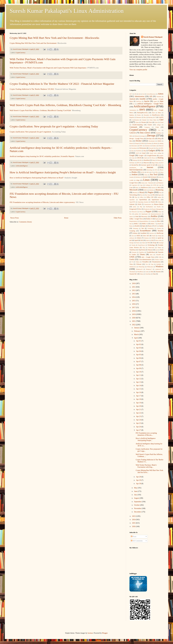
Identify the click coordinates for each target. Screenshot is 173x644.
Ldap (138, 180)
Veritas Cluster (159, 260)
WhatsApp (142, 267)
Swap (154, 243)
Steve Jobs (158, 240)
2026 (134, 526)
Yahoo (142, 274)
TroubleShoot (151, 252)
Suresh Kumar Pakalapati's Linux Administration (67, 11)
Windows (159, 266)
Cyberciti (133, 133)
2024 (134, 520)
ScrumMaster (145, 231)
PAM (139, 204)
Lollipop (148, 185)
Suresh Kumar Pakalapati (153, 37)
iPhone (161, 170)
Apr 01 (139, 341)
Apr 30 (139, 484)
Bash (153, 113)
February (137, 331)
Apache (147, 101)
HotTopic (132, 163)
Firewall (151, 148)
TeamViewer (141, 245)
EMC (141, 146)
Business (139, 117)
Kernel (145, 177)
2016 (134, 304)
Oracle (153, 202)
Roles (131, 226)
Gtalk (145, 158)
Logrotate (134, 185)
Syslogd (161, 243)
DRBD (159, 141)
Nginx (160, 195)
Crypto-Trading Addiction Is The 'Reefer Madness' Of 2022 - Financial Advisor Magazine (62, 84)
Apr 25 (139, 423)
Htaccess (146, 163)
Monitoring (159, 190)
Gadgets (152, 150)
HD (140, 160)
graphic (161, 156)
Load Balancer (159, 183)
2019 (134, 314)
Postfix (159, 207)
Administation (139, 96)
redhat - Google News (136, 219)
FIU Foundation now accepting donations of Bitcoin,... (146, 434)
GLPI (137, 153)
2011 (134, 287)
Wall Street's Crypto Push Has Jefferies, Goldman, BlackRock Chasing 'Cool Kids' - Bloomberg (65, 105)
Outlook (132, 204)
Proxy (141, 212)
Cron (157, 127)
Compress (147, 127)
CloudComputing (137, 125)
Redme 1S (149, 219)
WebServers (133, 267)
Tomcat (150, 250)
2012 (134, 290)
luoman (90, 633)
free (133, 151)
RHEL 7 (153, 224)
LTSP (155, 185)
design (143, 136)
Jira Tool (154, 174)
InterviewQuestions (136, 170)
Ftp (145, 151)
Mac (137, 188)
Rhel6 (160, 224)
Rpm (144, 226)
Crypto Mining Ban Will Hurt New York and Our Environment (33, 43)
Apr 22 (139, 413)
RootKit (137, 226)
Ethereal (161, 146)
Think (159, 248)
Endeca (154, 146)
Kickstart (153, 177)
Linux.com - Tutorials (147, 183)
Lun (160, 185)
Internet (150, 167)
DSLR (143, 143)
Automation (133, 110)
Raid (137, 216)
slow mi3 (146, 236)
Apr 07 (139, 362)
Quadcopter (145, 214)
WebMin (159, 264)
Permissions (148, 204)
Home (66, 218)
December (138, 512)
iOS (156, 170)
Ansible (143, 99)
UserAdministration (145, 260)
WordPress (140, 272)
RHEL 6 (145, 224)
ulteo (151, 255)
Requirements (133, 221)
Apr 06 (139, 358)
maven (153, 188)
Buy (145, 117)
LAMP (131, 180)
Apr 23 (139, 416)
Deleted (137, 136)
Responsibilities (144, 221)
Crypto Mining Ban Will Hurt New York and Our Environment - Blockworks (54, 38)
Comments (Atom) (25, 222)
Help (154, 160)
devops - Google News (137, 139)
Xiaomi (158, 272)
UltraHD (158, 255)
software (132, 238)
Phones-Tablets (159, 204)
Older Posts (118, 218)
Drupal (137, 143)
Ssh (142, 240)
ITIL (157, 172)
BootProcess (156, 115)
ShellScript (160, 233)
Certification (135, 120)
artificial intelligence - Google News (150, 104)
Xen (152, 272)
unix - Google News (148, 257)
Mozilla (135, 192)
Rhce (159, 221)
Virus (131, 264)
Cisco (150, 122)
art (134, 104)
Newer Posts (15, 218)
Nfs (154, 195)
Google (132, 155)
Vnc (147, 264)
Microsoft (133, 190)
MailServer (145, 188)
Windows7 (149, 269)
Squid (136, 240)
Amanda (159, 96)
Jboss (162, 172)
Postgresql (133, 209)
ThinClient (151, 248)
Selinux (135, 233)
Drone (131, 143)
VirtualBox (145, 262)
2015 (134, 301)
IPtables (134, 172)
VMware (139, 264)
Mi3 (159, 188)
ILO (162, 163)
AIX (151, 96)
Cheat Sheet (153, 120)
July (136, 495)
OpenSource (155, 200)
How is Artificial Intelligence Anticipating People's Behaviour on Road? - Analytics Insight (63, 172)
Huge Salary (155, 163)
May (136, 488)
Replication (158, 219)
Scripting (132, 231)
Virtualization (156, 262)
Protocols (134, 212)
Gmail (144, 153)
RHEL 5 (137, 224)
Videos (137, 262)
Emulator (147, 146)
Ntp (136, 197)
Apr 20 (139, 406)
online (159, 197)
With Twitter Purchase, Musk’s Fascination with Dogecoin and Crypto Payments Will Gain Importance (48, 68)
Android (132, 99)
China (137, 122)
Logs (141, 185)
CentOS (161, 117)
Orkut (160, 202)
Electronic (134, 146)
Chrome (143, 122)
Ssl (152, 240)
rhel (130, 224)
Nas (160, 192)
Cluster (150, 125)
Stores (138, 243)
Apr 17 (139, 396)
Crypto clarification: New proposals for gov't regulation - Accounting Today (54, 126)
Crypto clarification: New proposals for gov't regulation (30, 132)
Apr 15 (139, 389)
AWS (142, 110)
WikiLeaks (150, 267)
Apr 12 (139, 379)
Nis (131, 197)
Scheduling (150, 228)
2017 (131, 94)
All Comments (137, 541)
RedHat (154, 216)
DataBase (159, 133)
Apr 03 (139, 348)
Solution (146, 238)
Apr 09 (139, 368)
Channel (144, 120)
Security (160, 231)
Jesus (146, 175)
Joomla (131, 177)
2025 (134, 523)
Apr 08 (139, 365)
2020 (134, 318)
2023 (134, 516)
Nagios (151, 192)
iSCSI (143, 172)
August (137, 498)
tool (157, 250)
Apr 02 (139, 344)
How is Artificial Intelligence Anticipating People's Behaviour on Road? (37, 178)
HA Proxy (152, 158)
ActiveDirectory (151, 94)
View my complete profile (138, 70)
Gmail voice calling (155, 153)
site (133, 236)
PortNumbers (149, 207)
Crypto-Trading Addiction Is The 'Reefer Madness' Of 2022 (32, 89)
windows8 (158, 269)
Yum (154, 274)
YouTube (148, 274)
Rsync (150, 226)
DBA (131, 136)
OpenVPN (132, 202)
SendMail (143, 233)
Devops (151, 136)
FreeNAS (139, 151)
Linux (146, 180)
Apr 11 (139, 375)
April (136, 338)
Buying (150, 117)
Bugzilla (132, 117)
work (147, 272)
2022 (134, 325)
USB (160, 257)
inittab (160, 165)
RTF (156, 226)
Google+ (141, 156)
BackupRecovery (142, 113)
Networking (133, 195)
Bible (159, 113)
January (137, 328)
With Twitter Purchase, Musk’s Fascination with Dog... (146, 466)
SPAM (153, 238)
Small (154, 236)
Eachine (149, 143)
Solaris (139, 238)
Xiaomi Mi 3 (133, 274)
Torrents (134, 252)
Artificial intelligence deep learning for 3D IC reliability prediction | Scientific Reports (42, 156)
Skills (138, 236)
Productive (147, 209)
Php (141, 207)
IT (152, 172)
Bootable (147, 115)
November (138, 508)
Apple (155, 101)
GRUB (139, 158)
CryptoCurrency (20, 53)
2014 (134, 297)
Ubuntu (142, 254)
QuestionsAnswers (156, 214)
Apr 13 (139, 382)
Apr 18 (139, 399)
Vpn (152, 264)
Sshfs (147, 240)
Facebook (134, 148)
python (136, 214)
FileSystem (143, 148)
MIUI (145, 190)
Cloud (162, 122)
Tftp (144, 248)
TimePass (132, 250)
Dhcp (159, 139)
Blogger (105, 633)
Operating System (143, 202)
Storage (132, 243)
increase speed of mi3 (148, 165)
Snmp (160, 236)
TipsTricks (142, 250)
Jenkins (135, 174)
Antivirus (139, 101)
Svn (149, 243)
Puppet (149, 211)
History (159, 160)
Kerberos (138, 177)
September (138, 502)
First (157, 148)
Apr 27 (139, 430)
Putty (160, 212)
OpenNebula (143, 200)
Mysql (142, 192)
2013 (134, 294)
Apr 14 (139, 386)
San (143, 228)
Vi (132, 262)
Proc (140, 209)
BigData (132, 115)
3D (135, 94)
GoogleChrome (152, 156)
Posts (134, 537)
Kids (160, 177)
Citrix (156, 122)
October (137, 505)
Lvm (131, 188)
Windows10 (139, 269)
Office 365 (150, 197)
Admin (161, 94)
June (136, 491)
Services (152, 233)
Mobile (151, 190)
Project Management (158, 209)
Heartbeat (147, 160)
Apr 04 (139, 351)
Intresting (149, 170)
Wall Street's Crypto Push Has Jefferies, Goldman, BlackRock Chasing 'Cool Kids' (40, 110)
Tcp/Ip (133, 245)
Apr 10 (139, 372)
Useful (132, 259)
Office (142, 197)
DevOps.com (150, 139)
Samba (161, 226)
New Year (148, 195)
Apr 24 (139, 420)
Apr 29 (139, 480)
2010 (134, 283)
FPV (162, 148)
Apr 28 (139, 477)
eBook (156, 143)
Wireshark (132, 272)
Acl (143, 94)
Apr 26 (139, 427)
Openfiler (132, 200)
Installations (133, 168)
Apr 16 (139, 392)
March (136, 334)
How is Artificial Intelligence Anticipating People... (146, 439)
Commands (133, 127)
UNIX (132, 257)
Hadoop (135, 160)
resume (153, 221)
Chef (161, 120)
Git (162, 150)
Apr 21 (139, 410)
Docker (139, 141)
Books (139, 115)
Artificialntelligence (22, 166)
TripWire (141, 252)
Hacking (160, 158)
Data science (145, 133)
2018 (134, 311)
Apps (162, 101)
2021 (134, 321)
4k (139, 94)
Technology (151, 245)
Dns (131, 141)
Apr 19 (139, 403)
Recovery (144, 216)
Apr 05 (139, 355)
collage (159, 125)
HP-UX (139, 163)
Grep (133, 158)
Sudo (144, 243)
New (141, 195)
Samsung (135, 228)
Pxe (130, 214)
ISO (148, 172)
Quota (131, 216)
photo (135, 207)
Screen (159, 228)
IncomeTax (135, 165)
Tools (162, 250)
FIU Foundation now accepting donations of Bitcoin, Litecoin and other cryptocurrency (42, 202)
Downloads (152, 141)
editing (161, 143)
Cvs (159, 130)
